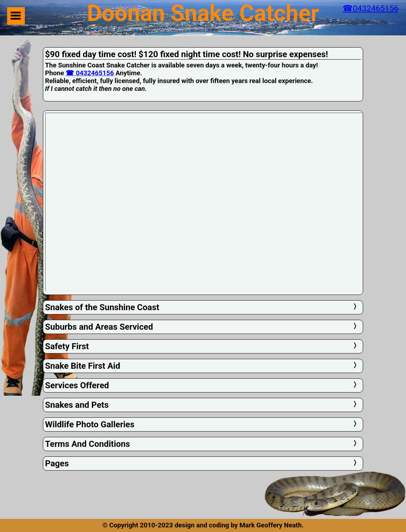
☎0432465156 (371, 8)
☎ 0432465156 (90, 73)
